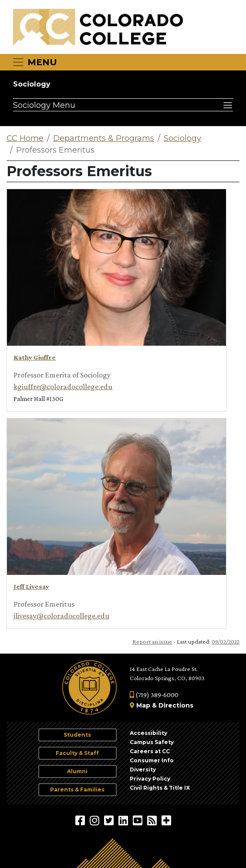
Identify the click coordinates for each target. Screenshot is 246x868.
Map (143, 705)
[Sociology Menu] (123, 105)
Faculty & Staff (77, 753)
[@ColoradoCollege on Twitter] (110, 820)
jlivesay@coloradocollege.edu (61, 616)
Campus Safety (152, 742)
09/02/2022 (226, 641)
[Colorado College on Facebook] (81, 820)
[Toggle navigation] (34, 62)
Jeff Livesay (31, 586)
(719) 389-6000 (154, 695)
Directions (176, 705)
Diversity (143, 770)
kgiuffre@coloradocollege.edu (63, 387)
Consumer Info (152, 760)
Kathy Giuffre (35, 357)
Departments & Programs (104, 138)
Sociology (32, 84)
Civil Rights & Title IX (160, 788)
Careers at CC (150, 751)
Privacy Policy (150, 779)
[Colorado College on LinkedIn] (124, 820)
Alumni (77, 771)
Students (77, 735)
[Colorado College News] (153, 820)
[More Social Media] (166, 820)
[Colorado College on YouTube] (139, 820)
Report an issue (152, 641)
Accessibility (148, 733)
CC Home (25, 138)
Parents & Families (77, 790)
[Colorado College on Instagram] (96, 820)
